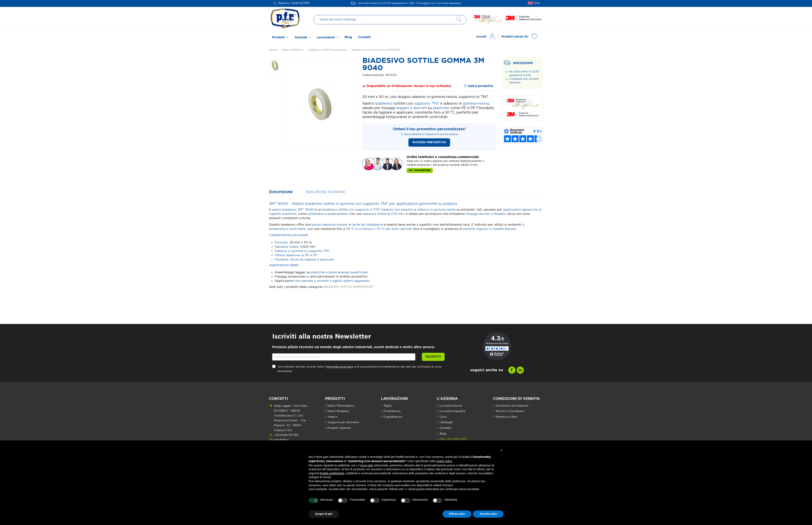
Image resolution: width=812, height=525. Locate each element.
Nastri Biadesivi (338, 411)
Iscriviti (433, 357)
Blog (443, 434)
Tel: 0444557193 (420, 171)
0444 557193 (300, 3)
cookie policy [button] (444, 461)
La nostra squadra (452, 411)
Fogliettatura (393, 417)
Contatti (445, 428)
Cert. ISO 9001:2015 (453, 439)
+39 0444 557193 (286, 435)
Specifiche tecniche (325, 192)
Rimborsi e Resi (506, 417)
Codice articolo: (374, 75)
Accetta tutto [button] (488, 514)
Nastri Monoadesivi (341, 406)
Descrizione (281, 192)
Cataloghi (446, 422)
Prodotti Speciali (339, 428)
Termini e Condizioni (510, 411)
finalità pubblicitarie (332, 473)
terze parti (367, 465)
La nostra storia (451, 406)
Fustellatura (392, 411)
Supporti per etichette (343, 422)
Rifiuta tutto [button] (457, 514)
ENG (537, 3)
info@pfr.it (281, 440)
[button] (501, 450)
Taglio (388, 406)
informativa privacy (340, 367)
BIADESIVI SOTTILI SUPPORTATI (348, 287)
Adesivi (333, 417)
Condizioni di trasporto (512, 406)
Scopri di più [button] (324, 514)
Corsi (443, 417)
